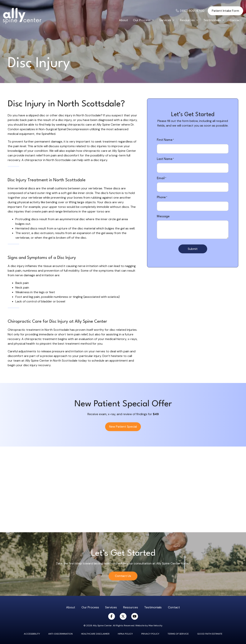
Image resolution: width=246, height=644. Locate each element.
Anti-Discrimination (60, 634)
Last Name (165, 159)
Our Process (90, 607)
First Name (165, 140)
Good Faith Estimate (210, 634)
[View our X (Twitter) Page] (123, 616)
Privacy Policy (150, 634)
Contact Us (123, 579)
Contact (174, 607)
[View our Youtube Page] (135, 616)
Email (162, 179)
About (71, 607)
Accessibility (32, 634)
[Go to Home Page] (22, 16)
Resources (131, 607)
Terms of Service (178, 634)
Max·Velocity (155, 626)
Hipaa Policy (125, 634)
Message (163, 216)
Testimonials (153, 607)
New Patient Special (123, 429)
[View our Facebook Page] (112, 616)
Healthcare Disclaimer (95, 634)
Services (111, 607)
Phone (162, 198)
